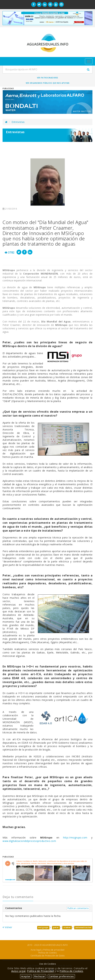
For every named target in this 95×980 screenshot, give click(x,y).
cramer (67, 927)
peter (56, 927)
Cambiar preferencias (61, 976)
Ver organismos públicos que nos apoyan (48, 83)
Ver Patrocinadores (48, 78)
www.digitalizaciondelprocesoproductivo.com (29, 841)
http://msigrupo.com (75, 838)
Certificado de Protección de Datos (47, 956)
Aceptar (26, 976)
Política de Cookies (48, 953)
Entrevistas (18, 122)
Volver (7, 927)
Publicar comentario (78, 908)
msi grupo (43, 927)
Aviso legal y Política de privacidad (47, 950)
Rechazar (40, 976)
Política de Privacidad (40, 971)
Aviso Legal (18, 971)
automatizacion (83, 927)
